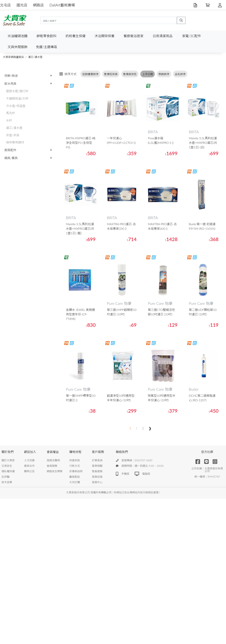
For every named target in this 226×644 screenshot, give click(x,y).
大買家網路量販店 (13, 57)
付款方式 (75, 466)
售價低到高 (111, 74)
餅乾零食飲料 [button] (47, 36)
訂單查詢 (97, 460)
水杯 (9, 120)
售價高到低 (130, 74)
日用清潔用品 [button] (163, 36)
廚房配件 (10, 150)
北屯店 (5, 5)
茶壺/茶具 (13, 135)
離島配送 (75, 477)
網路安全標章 (55, 471)
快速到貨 (75, 460)
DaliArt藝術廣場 (62, 5)
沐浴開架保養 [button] (105, 36)
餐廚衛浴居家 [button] (134, 36)
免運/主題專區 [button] (46, 47)
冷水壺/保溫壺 (16, 106)
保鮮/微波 (11, 76)
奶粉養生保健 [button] (76, 36)
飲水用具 (10, 84)
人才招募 (29, 460)
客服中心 (97, 482)
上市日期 (148, 74)
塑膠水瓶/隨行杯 (17, 91)
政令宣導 (7, 482)
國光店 (22, 5)
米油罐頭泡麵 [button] (18, 36)
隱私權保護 (8, 471)
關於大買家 (8, 460)
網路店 (38, 5)
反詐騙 (5, 477)
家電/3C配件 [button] (192, 36)
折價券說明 (76, 471)
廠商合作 (29, 466)
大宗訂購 (75, 482)
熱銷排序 (164, 74)
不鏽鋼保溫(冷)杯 (17, 98)
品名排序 (180, 74)
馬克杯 (11, 113)
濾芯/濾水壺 (35, 57)
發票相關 (97, 466)
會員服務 (52, 466)
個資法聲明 (53, 460)
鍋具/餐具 (11, 158)
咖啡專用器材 (15, 142)
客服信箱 (97, 477)
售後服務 (97, 471)
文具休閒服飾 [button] (18, 47)
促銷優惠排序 (90, 74)
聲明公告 (29, 471)
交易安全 (7, 466)
